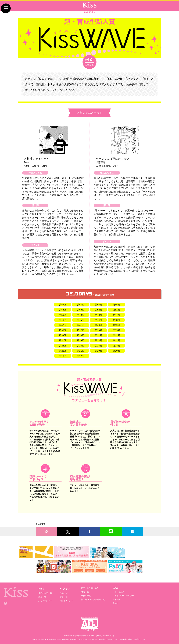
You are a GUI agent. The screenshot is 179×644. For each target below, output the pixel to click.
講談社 (115, 603)
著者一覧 (42, 597)
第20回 (98, 351)
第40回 (98, 325)
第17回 (81, 356)
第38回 (63, 330)
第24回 (98, 346)
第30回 (63, 340)
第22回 (63, 351)
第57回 (81, 305)
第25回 (81, 346)
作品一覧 (64, 593)
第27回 (116, 340)
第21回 (81, 351)
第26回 (63, 346)
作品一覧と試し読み (90, 588)
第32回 (98, 335)
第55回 (116, 305)
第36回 (98, 330)
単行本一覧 (86, 596)
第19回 (116, 351)
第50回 (63, 315)
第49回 (81, 315)
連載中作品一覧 (45, 593)
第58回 (63, 305)
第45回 (81, 320)
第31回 (116, 335)
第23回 (116, 346)
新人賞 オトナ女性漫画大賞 (93, 599)
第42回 (63, 325)
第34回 (63, 335)
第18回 (63, 356)
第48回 (98, 315)
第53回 (81, 310)
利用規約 (116, 599)
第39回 (116, 325)
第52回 (98, 310)
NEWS (115, 588)
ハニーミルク (118, 592)
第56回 (98, 305)
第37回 (81, 330)
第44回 (98, 320)
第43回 (116, 320)
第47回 (116, 315)
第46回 (63, 320)
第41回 (81, 325)
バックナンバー (45, 601)
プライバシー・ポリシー (123, 596)
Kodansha (54, 639)
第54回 (63, 310)
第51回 (116, 310)
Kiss (41, 589)
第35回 (116, 330)
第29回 (81, 340)
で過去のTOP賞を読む (90, 294)
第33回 (81, 335)
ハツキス (65, 589)
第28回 (98, 340)
